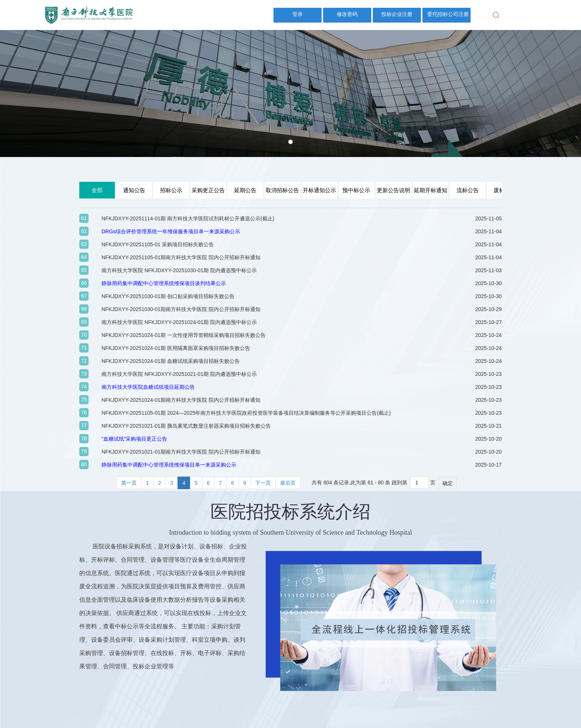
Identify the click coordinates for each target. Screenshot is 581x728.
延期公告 (245, 190)
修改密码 (347, 14)
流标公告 (468, 190)
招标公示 (171, 190)
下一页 (263, 483)
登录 (298, 14)
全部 (97, 190)
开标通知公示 (319, 190)
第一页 (129, 483)
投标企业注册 (397, 14)
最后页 (288, 483)
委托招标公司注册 (448, 14)
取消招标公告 (282, 190)
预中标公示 (356, 190)
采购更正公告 (208, 190)
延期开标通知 (431, 190)
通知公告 (134, 190)
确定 (448, 483)
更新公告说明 (394, 190)
